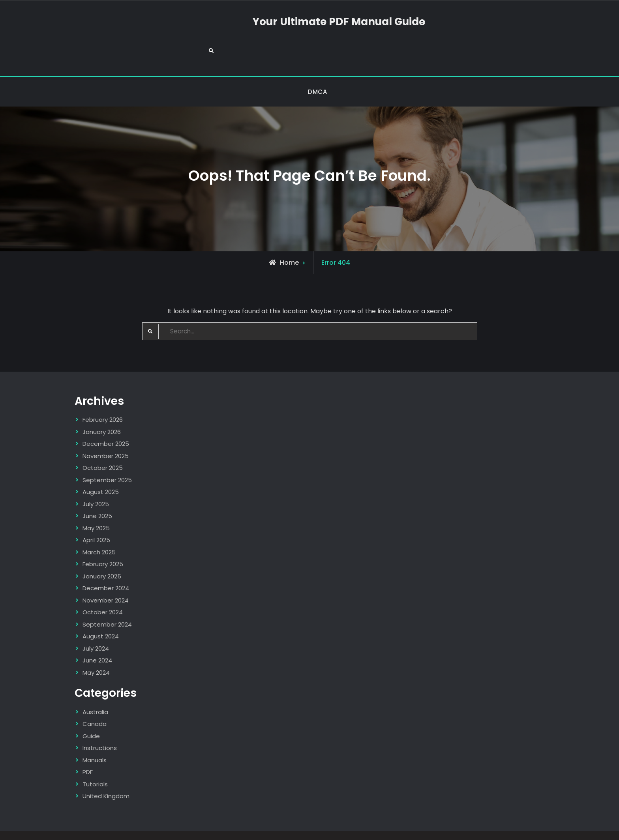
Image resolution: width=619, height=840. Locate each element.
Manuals (95, 743)
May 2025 (96, 511)
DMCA (317, 74)
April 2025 (96, 523)
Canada (95, 707)
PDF (88, 755)
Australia (95, 695)
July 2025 (96, 487)
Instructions (100, 731)
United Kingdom (106, 779)
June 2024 (97, 643)
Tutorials (95, 767)
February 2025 (103, 547)
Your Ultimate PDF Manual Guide (309, 28)
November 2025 (106, 439)
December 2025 (106, 427)
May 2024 (96, 656)
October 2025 (103, 451)
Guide (91, 719)
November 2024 (106, 583)
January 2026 (102, 415)
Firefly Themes (409, 827)
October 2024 (103, 595)
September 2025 (107, 463)
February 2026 (103, 403)
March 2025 (99, 535)
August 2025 (101, 475)
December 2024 (106, 571)
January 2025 (102, 559)
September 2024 (107, 607)
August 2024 (101, 619)
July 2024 (96, 631)
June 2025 (97, 499)
